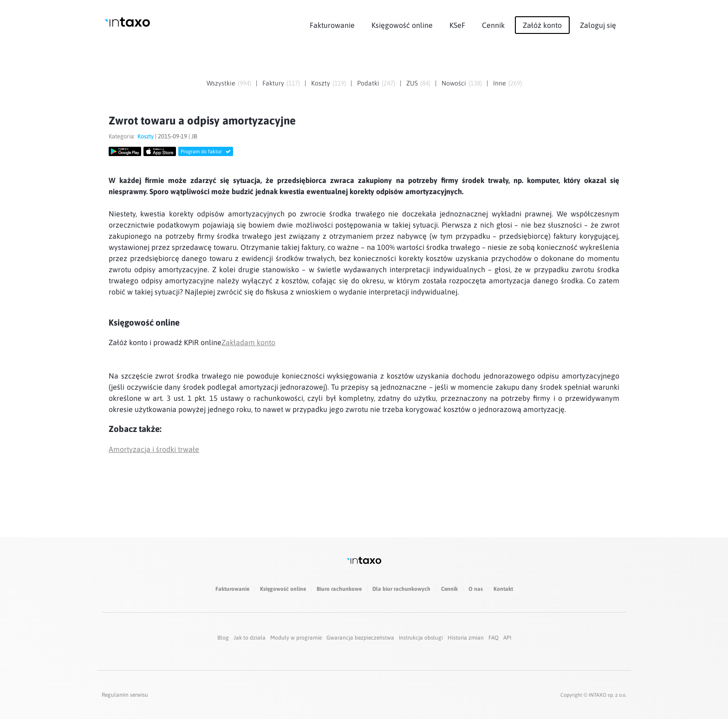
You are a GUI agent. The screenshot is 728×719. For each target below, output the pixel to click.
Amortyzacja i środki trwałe (154, 449)
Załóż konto (542, 25)
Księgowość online (402, 25)
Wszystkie (221, 83)
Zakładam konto (248, 342)
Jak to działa (250, 638)
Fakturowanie (332, 25)
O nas (476, 589)
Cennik (493, 25)
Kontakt (503, 589)
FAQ (494, 638)
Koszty (321, 83)
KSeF (457, 25)
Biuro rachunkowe (339, 589)
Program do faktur (206, 151)
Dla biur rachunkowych (401, 589)
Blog (223, 638)
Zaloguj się (598, 25)
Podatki (368, 83)
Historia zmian (466, 638)
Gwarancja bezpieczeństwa (360, 638)
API (507, 638)
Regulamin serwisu (125, 695)
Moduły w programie (296, 638)
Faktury (273, 83)
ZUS (412, 83)
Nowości (454, 83)
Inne (500, 83)
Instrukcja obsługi (421, 638)
